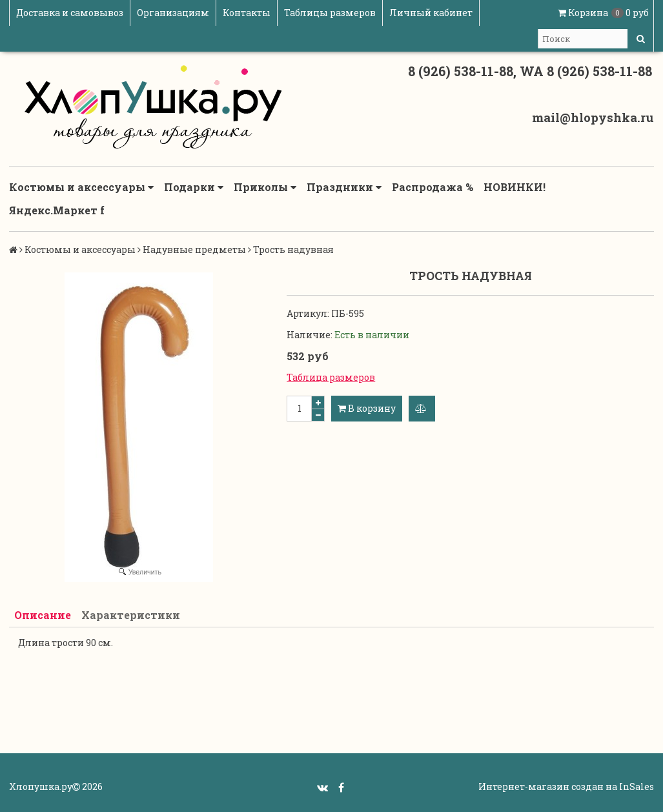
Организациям (173, 13)
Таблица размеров (331, 377)
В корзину (367, 408)
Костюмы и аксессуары (81, 187)
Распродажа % (433, 187)
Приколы (265, 187)
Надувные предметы (194, 249)
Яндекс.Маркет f (57, 210)
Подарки (194, 187)
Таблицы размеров (330, 13)
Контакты (247, 13)
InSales (637, 787)
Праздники (344, 187)
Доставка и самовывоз (70, 13)
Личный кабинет (431, 13)
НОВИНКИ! (515, 187)
